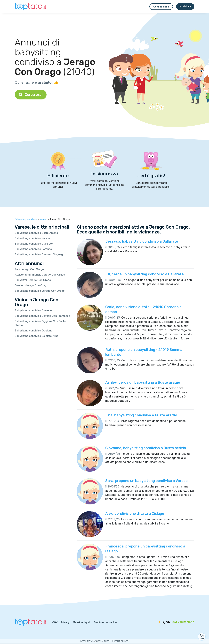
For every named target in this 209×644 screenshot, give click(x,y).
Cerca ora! (31, 95)
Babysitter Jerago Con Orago (33, 280)
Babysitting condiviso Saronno (33, 249)
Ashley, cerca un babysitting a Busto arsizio (143, 382)
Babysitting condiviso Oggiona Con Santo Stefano (40, 323)
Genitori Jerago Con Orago (31, 285)
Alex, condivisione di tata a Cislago (135, 513)
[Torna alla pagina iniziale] (31, 6)
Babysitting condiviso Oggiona (33, 330)
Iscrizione (185, 6)
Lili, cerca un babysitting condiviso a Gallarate (145, 274)
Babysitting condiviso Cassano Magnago (40, 254)
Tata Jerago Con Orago (29, 269)
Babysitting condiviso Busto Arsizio (36, 233)
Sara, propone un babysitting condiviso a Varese (146, 481)
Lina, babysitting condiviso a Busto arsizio (141, 415)
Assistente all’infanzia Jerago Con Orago (40, 275)
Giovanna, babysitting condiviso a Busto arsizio (146, 448)
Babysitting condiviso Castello (33, 310)
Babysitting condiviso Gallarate (34, 244)
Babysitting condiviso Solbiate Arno (37, 336)
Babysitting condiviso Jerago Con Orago (40, 291)
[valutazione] (176, 622)
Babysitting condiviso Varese (32, 238)
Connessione (161, 7)
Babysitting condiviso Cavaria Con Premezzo (42, 316)
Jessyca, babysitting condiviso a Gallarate (142, 241)
